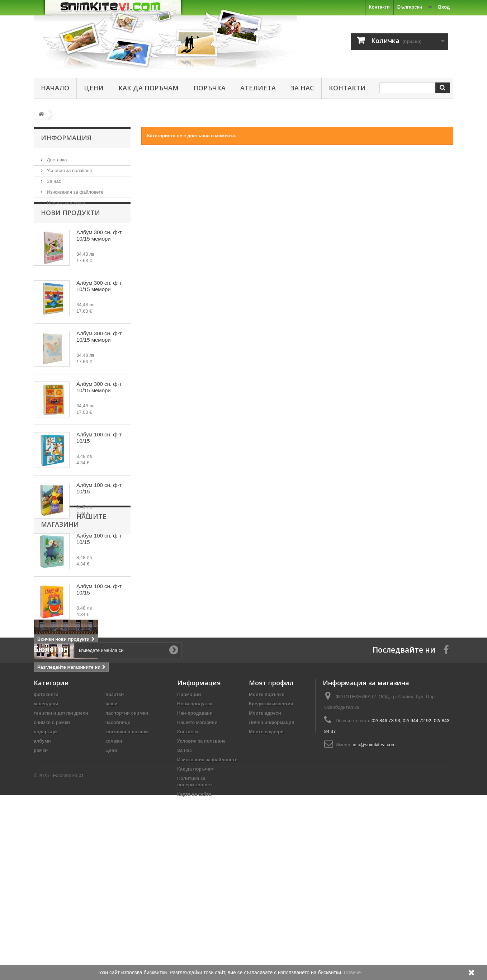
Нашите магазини (65, 200)
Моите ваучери (266, 872)
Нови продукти (70, 227)
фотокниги (46, 835)
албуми (42, 882)
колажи (114, 882)
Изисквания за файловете (74, 189)
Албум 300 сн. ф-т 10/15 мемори (99, 250)
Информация (66, 138)
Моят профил (271, 823)
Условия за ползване (69, 168)
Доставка (56, 157)
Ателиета (258, 88)
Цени (94, 88)
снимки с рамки (52, 863)
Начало (55, 88)
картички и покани (127, 872)
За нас (302, 88)
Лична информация (271, 863)
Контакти (379, 7)
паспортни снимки (127, 854)
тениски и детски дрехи (61, 854)
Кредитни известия (271, 844)
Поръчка (209, 88)
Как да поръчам (148, 88)
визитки (115, 835)
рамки (41, 891)
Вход (444, 7)
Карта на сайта (194, 935)
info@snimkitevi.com (374, 885)
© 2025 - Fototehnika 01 (59, 960)
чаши (112, 844)
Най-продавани (195, 854)
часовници (118, 863)
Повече (353, 972)
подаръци (45, 872)
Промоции (189, 835)
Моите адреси (265, 854)
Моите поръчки (267, 835)
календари (46, 844)
